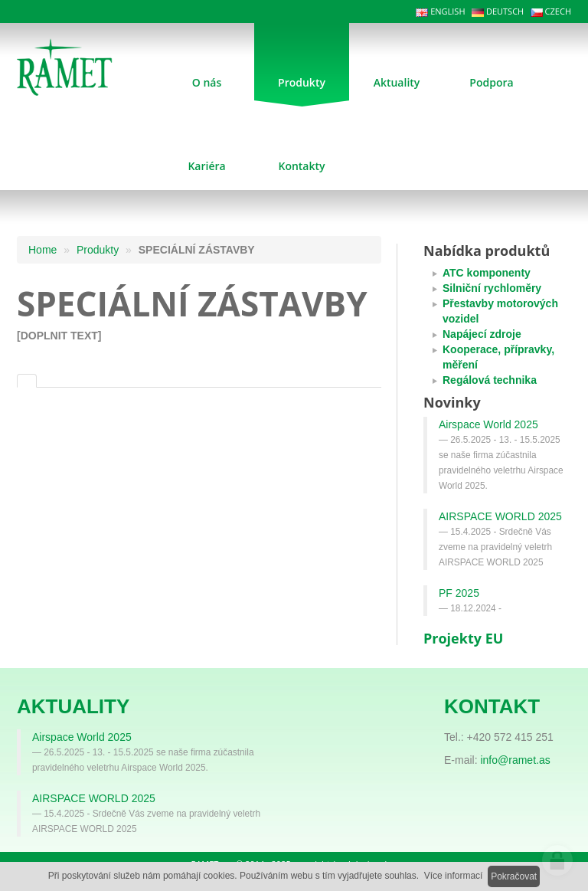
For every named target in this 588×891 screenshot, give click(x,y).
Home (42, 250)
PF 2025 (459, 593)
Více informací (454, 876)
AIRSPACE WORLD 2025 (500, 516)
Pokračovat (514, 876)
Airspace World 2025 (488, 424)
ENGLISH (440, 11)
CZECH (551, 11)
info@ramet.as (515, 760)
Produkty (98, 250)
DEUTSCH (498, 11)
